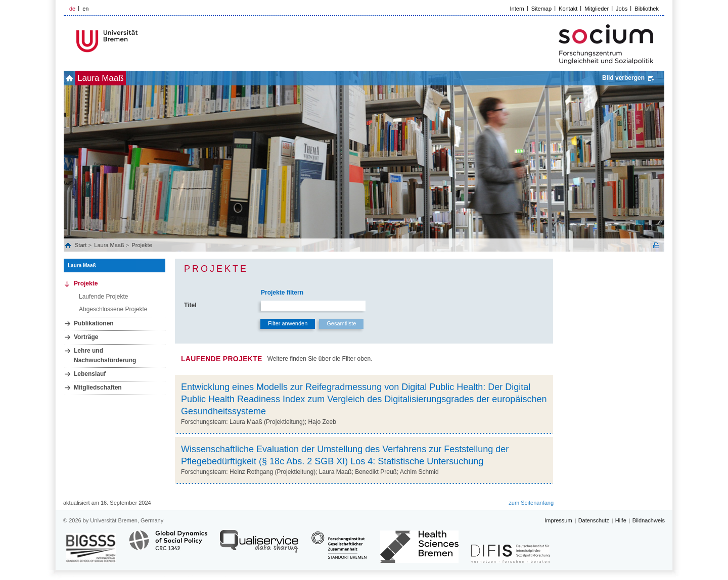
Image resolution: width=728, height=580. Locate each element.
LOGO (141, 41)
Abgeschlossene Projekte (113, 309)
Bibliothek (647, 9)
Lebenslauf (90, 374)
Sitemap (541, 9)
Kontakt (568, 9)
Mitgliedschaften (98, 388)
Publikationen (94, 323)
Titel (190, 305)
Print (656, 245)
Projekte (142, 245)
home (75, 78)
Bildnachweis (649, 520)
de (72, 9)
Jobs (622, 9)
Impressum (558, 520)
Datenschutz (594, 520)
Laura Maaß (117, 78)
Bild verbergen (623, 78)
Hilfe (621, 520)
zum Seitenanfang (531, 503)
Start (81, 245)
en (85, 9)
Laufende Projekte (103, 297)
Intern (517, 9)
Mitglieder (597, 9)
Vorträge (86, 337)
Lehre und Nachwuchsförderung (105, 355)
